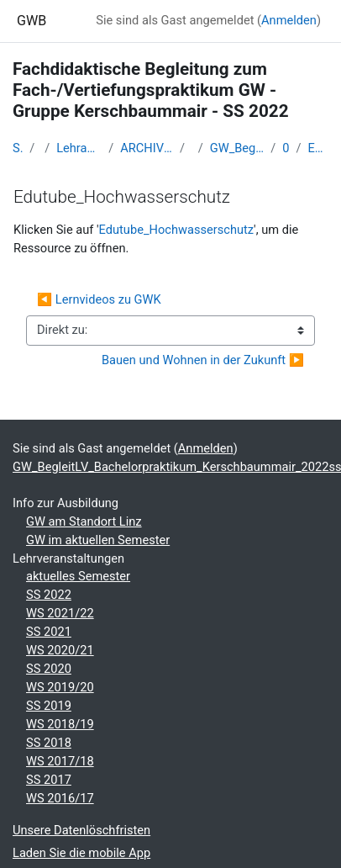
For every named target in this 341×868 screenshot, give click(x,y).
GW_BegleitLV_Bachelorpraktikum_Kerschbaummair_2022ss (237, 148)
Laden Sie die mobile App (81, 853)
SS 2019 (49, 706)
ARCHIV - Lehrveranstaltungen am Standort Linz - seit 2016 (147, 148)
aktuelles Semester (78, 576)
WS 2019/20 (60, 687)
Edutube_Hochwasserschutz (318, 148)
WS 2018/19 (60, 724)
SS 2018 (49, 743)
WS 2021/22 (60, 613)
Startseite (18, 148)
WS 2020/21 (60, 650)
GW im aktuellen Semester (98, 540)
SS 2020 (49, 669)
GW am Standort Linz (84, 521)
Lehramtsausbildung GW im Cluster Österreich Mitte (79, 148)
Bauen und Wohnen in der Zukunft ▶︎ (203, 360)
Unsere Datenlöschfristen (81, 830)
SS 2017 (49, 780)
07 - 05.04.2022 (286, 148)
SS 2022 (49, 595)
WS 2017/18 (60, 761)
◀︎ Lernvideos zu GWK (99, 299)
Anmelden (289, 20)
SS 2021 (49, 632)
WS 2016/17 (60, 798)
